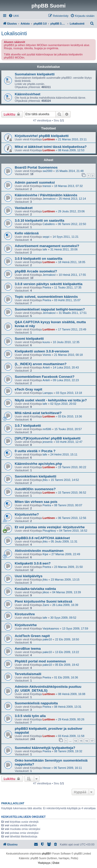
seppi (46, 237)
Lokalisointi (14, 33)
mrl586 (47, 429)
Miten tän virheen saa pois (36, 502)
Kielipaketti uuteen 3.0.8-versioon (42, 351)
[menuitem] (14, 16)
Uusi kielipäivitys (29, 576)
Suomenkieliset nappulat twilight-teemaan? (50, 309)
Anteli (46, 367)
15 (81, 741)
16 (86, 741)
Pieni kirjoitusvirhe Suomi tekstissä (43, 601)
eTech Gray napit (28, 389)
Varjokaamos (51, 628)
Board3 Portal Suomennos (36, 167)
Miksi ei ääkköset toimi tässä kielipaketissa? (51, 147)
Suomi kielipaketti (29, 339)
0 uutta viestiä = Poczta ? (35, 451)
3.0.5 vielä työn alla (30, 716)
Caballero (49, 224)
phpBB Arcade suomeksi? (36, 271)
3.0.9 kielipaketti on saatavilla (39, 259)
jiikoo (46, 592)
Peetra (47, 287)
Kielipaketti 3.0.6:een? (33, 563)
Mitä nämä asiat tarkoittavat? (38, 413)
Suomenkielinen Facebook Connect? (45, 377)
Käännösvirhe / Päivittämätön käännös (46, 195)
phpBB (46, 854)
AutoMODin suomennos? (35, 489)
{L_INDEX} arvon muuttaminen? (41, 364)
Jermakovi (49, 199)
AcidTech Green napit (32, 636)
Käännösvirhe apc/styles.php (38, 464)
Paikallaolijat (13, 803)
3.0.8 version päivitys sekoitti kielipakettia (49, 284)
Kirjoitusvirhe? (27, 514)
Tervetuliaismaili (28, 674)
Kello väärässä (27, 233)
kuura (46, 342)
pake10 (47, 639)
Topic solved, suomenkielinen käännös (46, 297)
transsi (47, 186)
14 (76, 741)
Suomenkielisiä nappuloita (36, 703)
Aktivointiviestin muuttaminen (39, 551)
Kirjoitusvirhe (26, 625)
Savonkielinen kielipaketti (36, 476)
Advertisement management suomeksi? (47, 246)
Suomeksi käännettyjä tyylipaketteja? (45, 748)
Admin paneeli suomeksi (35, 182)
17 (92, 741)
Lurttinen (49, 139)
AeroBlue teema (28, 649)
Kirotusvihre (25, 614)
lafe (45, 249)
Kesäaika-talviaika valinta (35, 589)
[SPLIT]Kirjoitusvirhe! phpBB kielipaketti (48, 438)
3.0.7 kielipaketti (28, 426)
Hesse (47, 768)
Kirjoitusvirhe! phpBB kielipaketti (42, 136)
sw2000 (48, 171)
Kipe (46, 554)
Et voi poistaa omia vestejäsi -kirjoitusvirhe (50, 527)
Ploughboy (49, 531)
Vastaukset (24, 208)
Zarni (46, 605)
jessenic (48, 442)
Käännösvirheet (28, 94)
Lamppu (48, 393)
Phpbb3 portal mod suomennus (40, 661)
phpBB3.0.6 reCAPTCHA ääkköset (42, 538)
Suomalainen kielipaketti (35, 74)
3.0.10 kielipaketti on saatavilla (39, 220)
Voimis (47, 355)
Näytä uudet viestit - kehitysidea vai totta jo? (51, 400)
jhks (45, 480)
